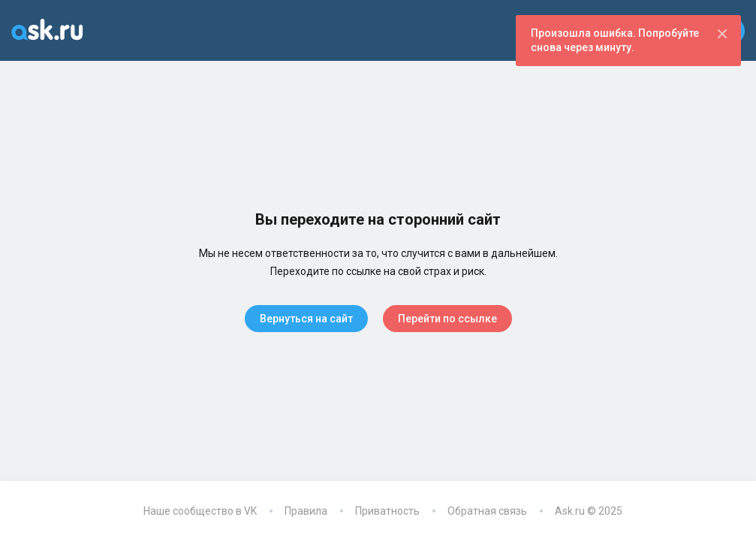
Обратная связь (487, 511)
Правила (306, 511)
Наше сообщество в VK (200, 511)
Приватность (387, 511)
